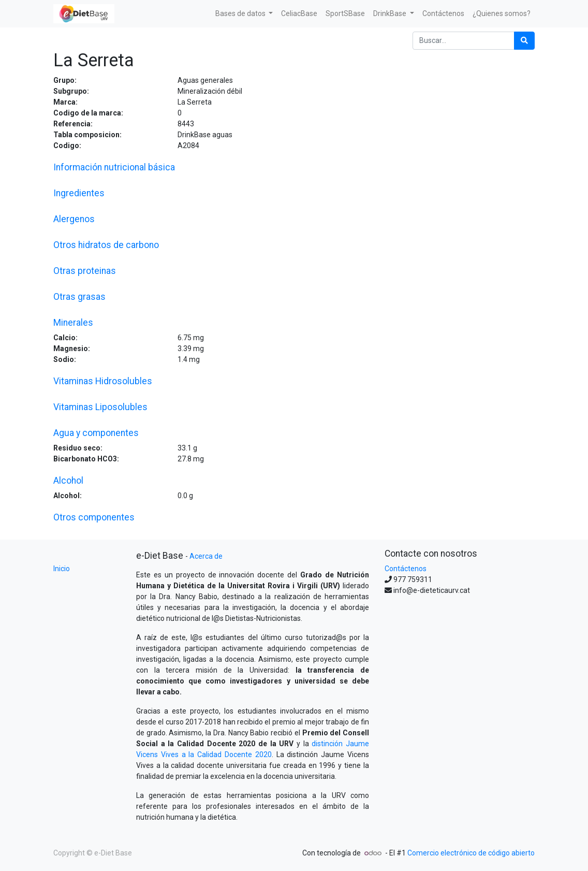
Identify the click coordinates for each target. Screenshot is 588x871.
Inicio (62, 569)
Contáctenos (406, 569)
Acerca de (206, 556)
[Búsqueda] (524, 41)
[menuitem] (299, 14)
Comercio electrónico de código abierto (471, 853)
